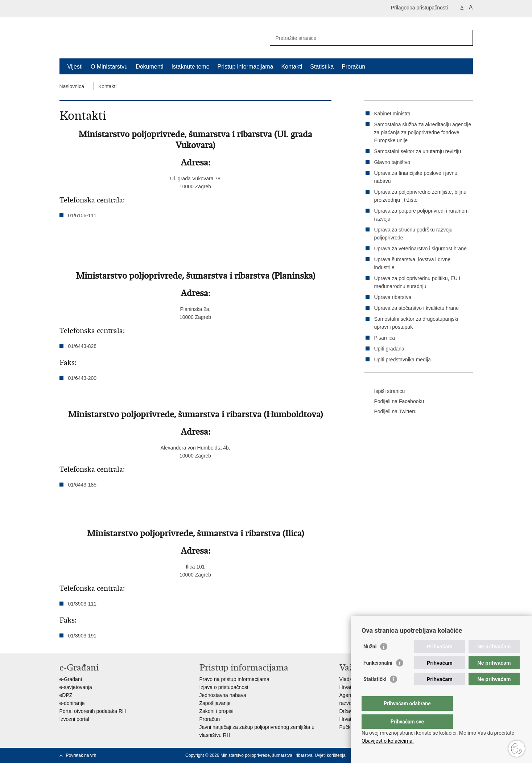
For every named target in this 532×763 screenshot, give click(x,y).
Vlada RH (350, 679)
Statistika (322, 67)
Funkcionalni (378, 677)
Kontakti (292, 67)
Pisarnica (385, 338)
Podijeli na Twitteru (390, 412)
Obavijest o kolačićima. (388, 741)
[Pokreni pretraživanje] (465, 38)
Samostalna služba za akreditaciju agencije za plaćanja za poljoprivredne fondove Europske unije (423, 132)
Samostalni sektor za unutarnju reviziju (418, 151)
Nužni (370, 661)
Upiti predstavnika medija (403, 360)
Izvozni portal (74, 719)
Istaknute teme (191, 67)
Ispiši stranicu (385, 391)
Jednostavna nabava (223, 695)
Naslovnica (72, 86)
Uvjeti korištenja (330, 755)
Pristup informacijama (246, 67)
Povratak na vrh (81, 755)
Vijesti (75, 67)
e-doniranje (72, 703)
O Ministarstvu (109, 67)
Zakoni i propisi (216, 711)
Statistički (375, 694)
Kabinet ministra (392, 114)
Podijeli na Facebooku (394, 402)
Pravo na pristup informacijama (234, 679)
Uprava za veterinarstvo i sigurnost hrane (420, 249)
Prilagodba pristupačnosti (419, 8)
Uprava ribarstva (393, 297)
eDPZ (66, 695)
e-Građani (71, 679)
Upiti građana (389, 349)
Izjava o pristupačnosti (225, 687)
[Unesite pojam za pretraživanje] (364, 38)
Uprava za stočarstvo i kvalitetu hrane (416, 308)
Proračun (353, 67)
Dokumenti (149, 67)
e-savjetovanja (76, 687)
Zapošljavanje (215, 703)
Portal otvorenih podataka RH (93, 711)
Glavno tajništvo (392, 162)
